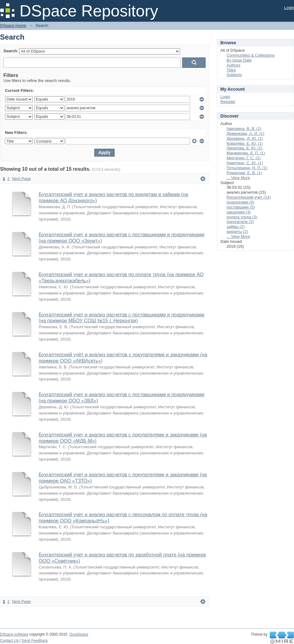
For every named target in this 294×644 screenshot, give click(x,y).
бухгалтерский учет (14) (249, 197)
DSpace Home (13, 26)
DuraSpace (79, 634)
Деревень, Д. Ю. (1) (245, 138)
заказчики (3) (239, 212)
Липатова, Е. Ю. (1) (244, 148)
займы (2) (236, 227)
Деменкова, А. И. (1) (245, 133)
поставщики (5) (241, 207)
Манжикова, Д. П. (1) (246, 153)
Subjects (234, 75)
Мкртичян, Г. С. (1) (244, 158)
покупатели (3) (240, 222)
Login (289, 8)
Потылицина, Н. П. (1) (247, 168)
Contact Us (9, 641)
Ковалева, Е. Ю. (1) (245, 143)
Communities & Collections (251, 55)
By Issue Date (239, 60)
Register (228, 102)
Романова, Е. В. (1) (244, 173)
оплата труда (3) (242, 217)
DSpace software (14, 634)
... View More (238, 178)
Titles (231, 70)
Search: (11, 51)
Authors (233, 65)
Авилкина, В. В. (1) (244, 129)
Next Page (22, 179)
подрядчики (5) (240, 202)
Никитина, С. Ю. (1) (245, 163)
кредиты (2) (237, 232)
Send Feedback (35, 641)
